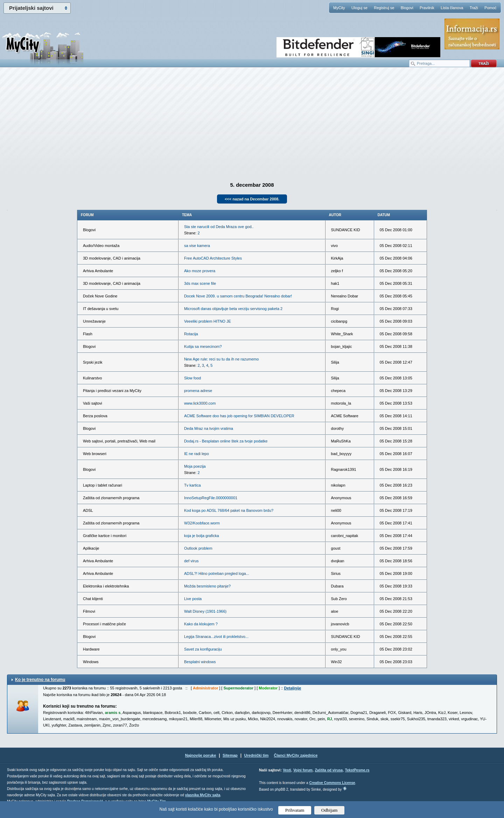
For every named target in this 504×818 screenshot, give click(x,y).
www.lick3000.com (200, 403)
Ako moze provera (200, 271)
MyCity (339, 8)
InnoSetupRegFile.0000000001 (211, 498)
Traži (474, 8)
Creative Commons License (332, 783)
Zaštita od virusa (329, 770)
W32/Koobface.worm (202, 523)
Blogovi (407, 8)
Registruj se (384, 8)
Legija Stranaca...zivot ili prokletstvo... (216, 637)
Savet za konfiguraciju (203, 649)
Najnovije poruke (201, 755)
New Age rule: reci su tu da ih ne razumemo (221, 359)
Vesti (287, 770)
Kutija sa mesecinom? (203, 346)
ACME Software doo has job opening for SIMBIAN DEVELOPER (239, 416)
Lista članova (452, 8)
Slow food (192, 378)
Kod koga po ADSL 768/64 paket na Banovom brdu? (229, 510)
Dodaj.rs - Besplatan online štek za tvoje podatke (226, 441)
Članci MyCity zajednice (296, 755)
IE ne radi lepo (197, 454)
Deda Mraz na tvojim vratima (209, 428)
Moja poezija (195, 466)
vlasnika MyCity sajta (203, 795)
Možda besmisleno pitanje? (207, 586)
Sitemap (230, 755)
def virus (191, 561)
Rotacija (191, 334)
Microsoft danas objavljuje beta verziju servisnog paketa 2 (233, 309)
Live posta (193, 599)
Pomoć (490, 8)
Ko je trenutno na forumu (40, 680)
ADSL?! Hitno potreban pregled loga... (217, 573)
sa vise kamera (197, 246)
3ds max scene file (200, 283)
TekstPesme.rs (357, 770)
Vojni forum (303, 770)
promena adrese (198, 391)
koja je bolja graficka (202, 536)
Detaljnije (292, 688)
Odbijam (330, 810)
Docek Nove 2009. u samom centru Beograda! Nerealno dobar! (238, 296)
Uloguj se (359, 8)
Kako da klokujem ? (201, 624)
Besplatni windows (200, 662)
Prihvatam (295, 810)
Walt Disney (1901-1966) (205, 611)
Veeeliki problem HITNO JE (208, 321)
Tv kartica (192, 485)
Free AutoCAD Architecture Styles (213, 258)
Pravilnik (427, 8)
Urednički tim (257, 755)
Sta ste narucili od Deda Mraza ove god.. (219, 227)
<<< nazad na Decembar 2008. (252, 199)
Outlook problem (198, 548)
